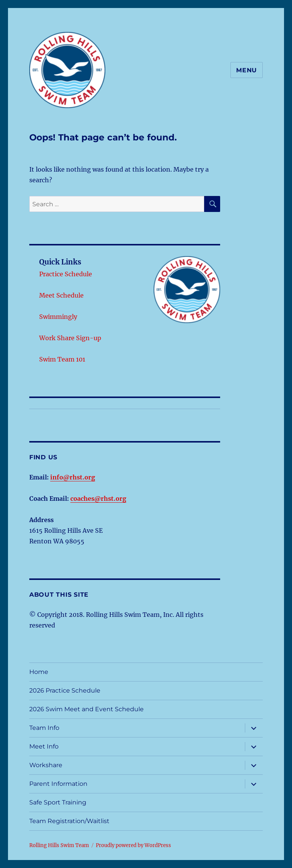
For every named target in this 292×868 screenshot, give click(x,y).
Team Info (44, 728)
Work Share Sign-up (70, 338)
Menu (247, 70)
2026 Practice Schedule (65, 690)
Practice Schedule (66, 274)
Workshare (46, 765)
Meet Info (44, 746)
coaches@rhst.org (98, 499)
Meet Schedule (61, 295)
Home (39, 672)
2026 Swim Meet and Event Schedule (86, 709)
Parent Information (58, 784)
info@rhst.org (73, 477)
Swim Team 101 (62, 359)
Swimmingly (58, 317)
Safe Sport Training (58, 802)
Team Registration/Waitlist (69, 821)
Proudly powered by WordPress (133, 845)
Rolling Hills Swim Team (59, 845)
